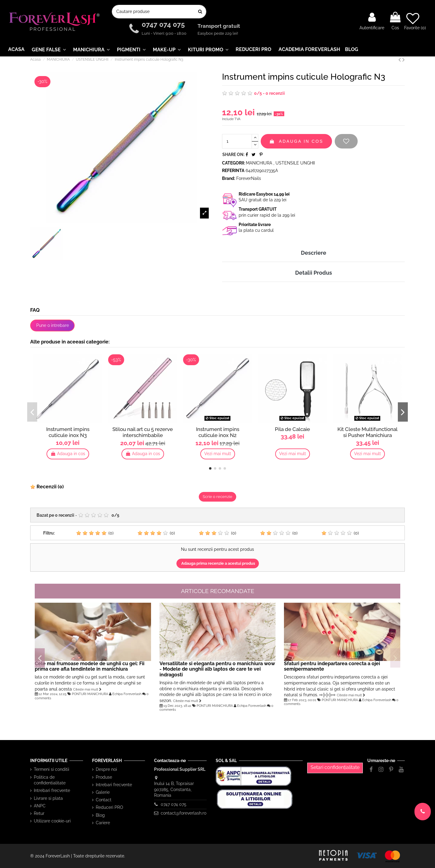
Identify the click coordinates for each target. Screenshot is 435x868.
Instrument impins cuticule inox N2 (218, 432)
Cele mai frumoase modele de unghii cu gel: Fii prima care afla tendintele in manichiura (90, 666)
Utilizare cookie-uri (52, 821)
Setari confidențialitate (335, 767)
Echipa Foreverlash (127, 694)
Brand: (229, 178)
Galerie (103, 792)
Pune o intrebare (53, 325)
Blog (100, 815)
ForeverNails (249, 178)
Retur (39, 813)
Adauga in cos (296, 141)
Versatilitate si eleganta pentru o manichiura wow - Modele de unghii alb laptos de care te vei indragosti (217, 669)
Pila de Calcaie (292, 429)
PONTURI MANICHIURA (90, 694)
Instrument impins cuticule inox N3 (68, 432)
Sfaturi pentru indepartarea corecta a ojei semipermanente (332, 666)
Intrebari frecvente (52, 790)
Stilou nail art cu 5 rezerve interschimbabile (143, 432)
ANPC (40, 806)
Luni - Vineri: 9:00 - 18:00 (164, 33)
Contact (104, 800)
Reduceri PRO (110, 807)
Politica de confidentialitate (50, 780)
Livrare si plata (48, 798)
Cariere (103, 823)
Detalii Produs (314, 273)
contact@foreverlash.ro (184, 813)
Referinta (233, 171)
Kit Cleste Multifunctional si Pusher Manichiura (367, 432)
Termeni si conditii (52, 769)
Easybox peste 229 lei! (218, 33)
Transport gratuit (219, 26)
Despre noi (106, 769)
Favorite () (415, 21)
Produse (104, 777)
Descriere (314, 253)
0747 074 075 (164, 25)
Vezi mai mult (218, 454)
